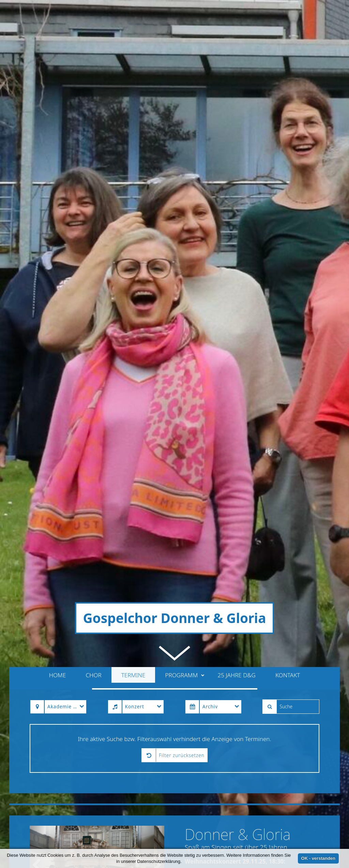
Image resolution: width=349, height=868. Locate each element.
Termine (133, 508)
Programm (185, 508)
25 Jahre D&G (236, 508)
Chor (94, 508)
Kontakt (288, 508)
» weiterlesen (296, 756)
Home (58, 508)
